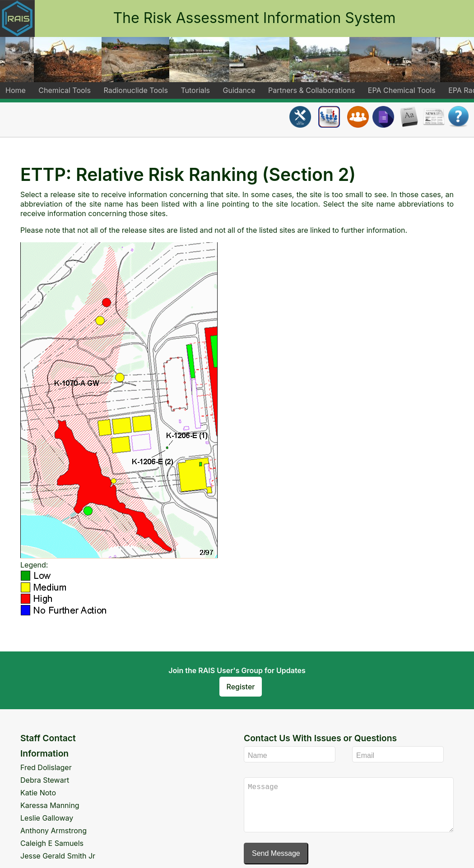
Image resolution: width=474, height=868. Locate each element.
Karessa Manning (50, 805)
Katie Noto (38, 793)
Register (241, 687)
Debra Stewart (45, 780)
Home (16, 90)
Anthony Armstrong (53, 831)
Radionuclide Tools (135, 90)
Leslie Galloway (47, 818)
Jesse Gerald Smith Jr (58, 856)
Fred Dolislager (46, 767)
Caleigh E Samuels (52, 843)
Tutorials (195, 90)
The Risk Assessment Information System (254, 18)
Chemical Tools (65, 90)
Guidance (239, 90)
